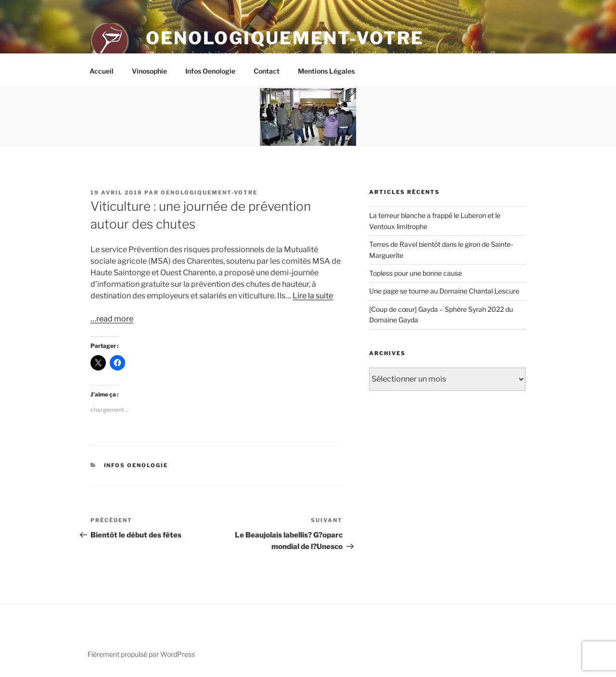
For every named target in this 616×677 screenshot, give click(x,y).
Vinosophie (149, 71)
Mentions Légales (326, 71)
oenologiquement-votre (209, 192)
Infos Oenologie (210, 71)
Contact (267, 71)
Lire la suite (313, 296)
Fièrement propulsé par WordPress (141, 654)
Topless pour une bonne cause (416, 273)
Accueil (102, 71)
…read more (112, 319)
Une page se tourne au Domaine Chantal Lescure (444, 291)
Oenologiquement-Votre (285, 38)
